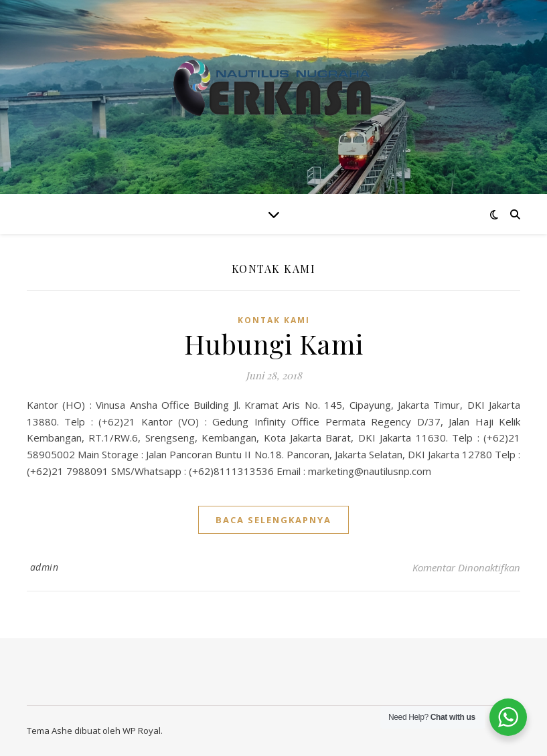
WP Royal (142, 731)
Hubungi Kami (274, 344)
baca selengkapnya (273, 520)
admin (45, 567)
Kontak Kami (274, 320)
